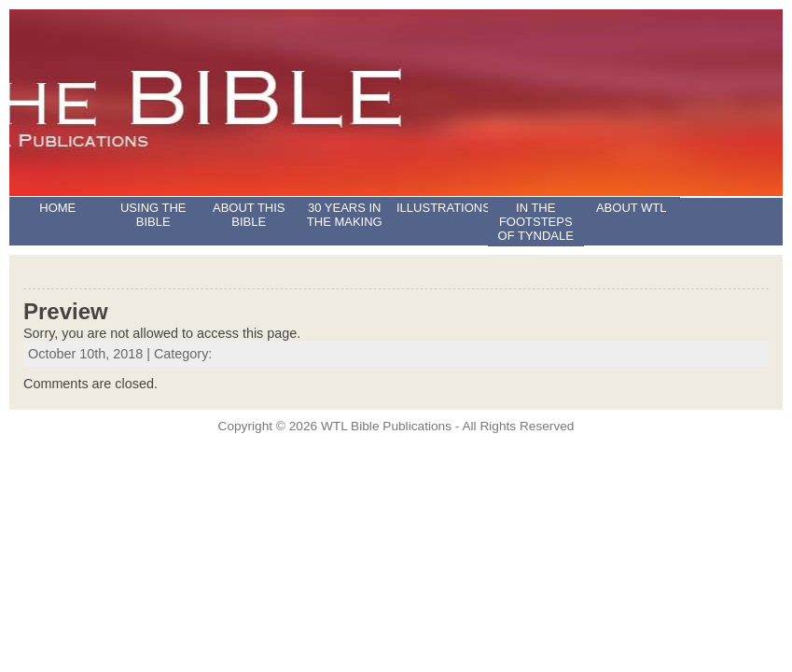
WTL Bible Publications (386, 426)
